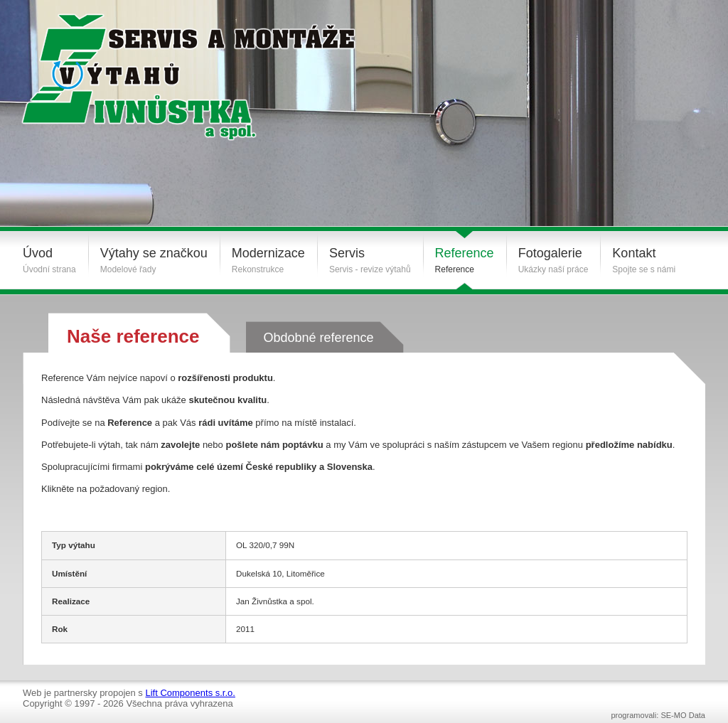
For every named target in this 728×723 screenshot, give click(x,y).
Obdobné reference (318, 338)
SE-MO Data (683, 715)
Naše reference (133, 336)
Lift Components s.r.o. (190, 693)
